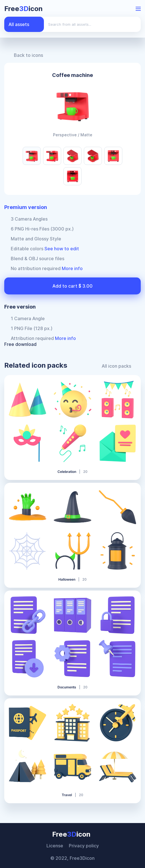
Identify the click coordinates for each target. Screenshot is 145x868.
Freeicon (23, 9)
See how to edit (62, 249)
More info (72, 268)
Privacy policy (84, 846)
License (55, 846)
